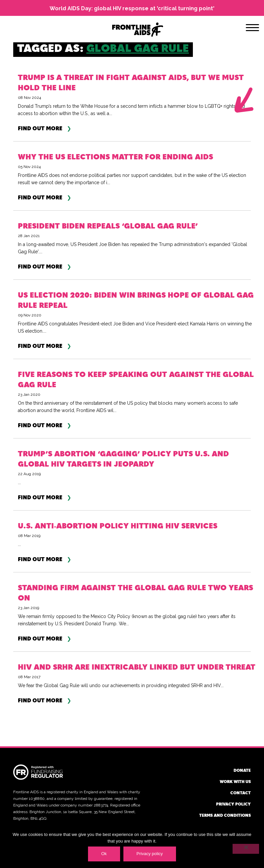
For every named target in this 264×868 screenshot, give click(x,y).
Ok (104, 854)
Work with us (235, 781)
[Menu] (252, 29)
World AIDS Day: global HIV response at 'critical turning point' (132, 8)
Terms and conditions (225, 815)
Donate (242, 770)
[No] (246, 849)
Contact (241, 793)
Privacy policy (233, 804)
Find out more (40, 128)
